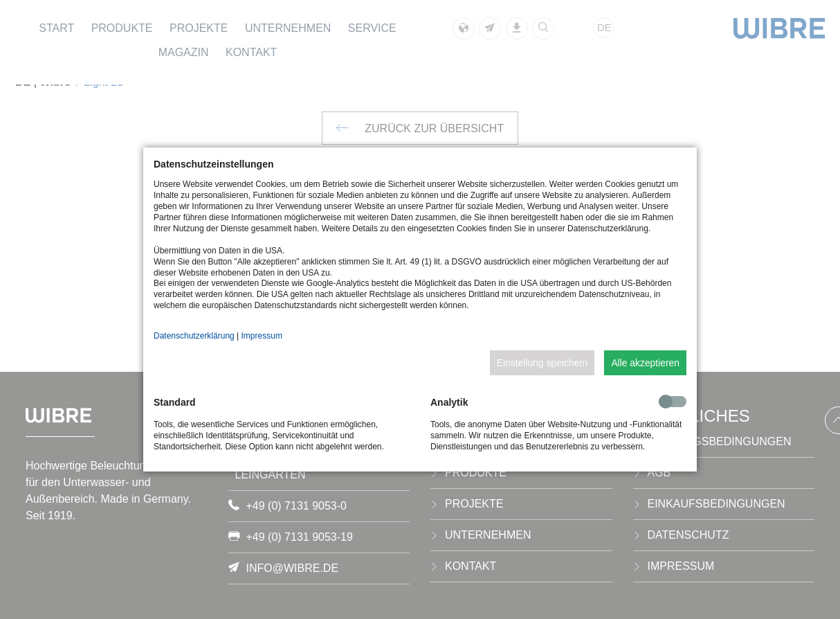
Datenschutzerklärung (194, 336)
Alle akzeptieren (645, 363)
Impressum (262, 336)
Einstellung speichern (542, 363)
